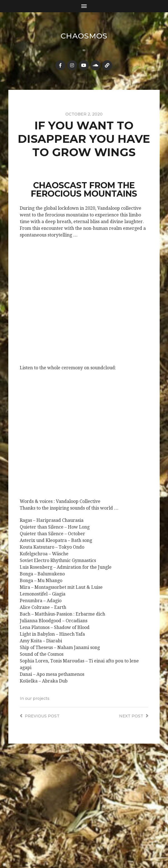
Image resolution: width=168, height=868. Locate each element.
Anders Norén (95, 849)
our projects (37, 698)
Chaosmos (84, 36)
